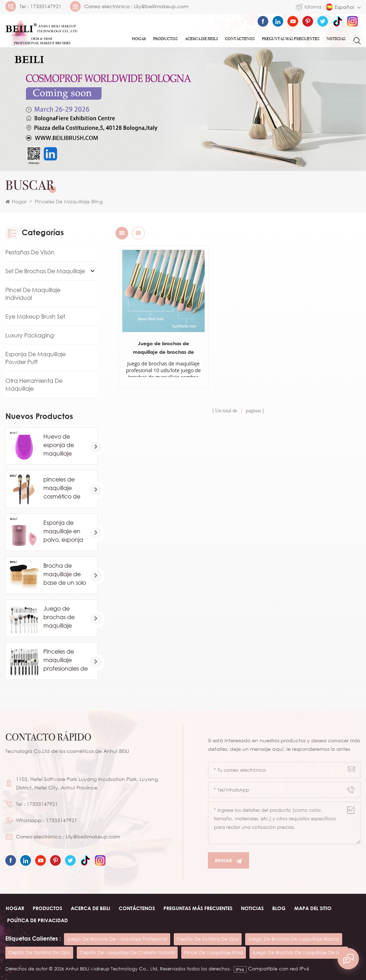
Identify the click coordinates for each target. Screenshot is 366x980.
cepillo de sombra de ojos (208, 939)
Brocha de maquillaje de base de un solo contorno (65, 574)
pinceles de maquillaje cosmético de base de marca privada (64, 488)
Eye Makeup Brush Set (35, 316)
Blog (279, 908)
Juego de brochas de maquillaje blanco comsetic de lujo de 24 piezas (65, 617)
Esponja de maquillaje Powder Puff (36, 358)
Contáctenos (240, 39)
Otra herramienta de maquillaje (34, 385)
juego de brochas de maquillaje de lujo (299, 952)
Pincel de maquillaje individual (33, 294)
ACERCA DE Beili (201, 39)
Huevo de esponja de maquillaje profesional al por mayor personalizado (63, 445)
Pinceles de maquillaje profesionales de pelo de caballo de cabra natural (66, 660)
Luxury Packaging (30, 335)
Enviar (228, 861)
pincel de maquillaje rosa (214, 952)
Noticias (336, 39)
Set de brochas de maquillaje (45, 271)
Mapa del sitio (313, 908)
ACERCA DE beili (90, 908)
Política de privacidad (37, 920)
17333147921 (46, 6)
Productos (165, 39)
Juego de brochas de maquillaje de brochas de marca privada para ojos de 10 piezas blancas (156, 333)
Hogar (139, 39)
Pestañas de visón (30, 252)
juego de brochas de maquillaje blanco (294, 939)
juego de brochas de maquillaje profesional (117, 939)
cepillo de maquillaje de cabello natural (127, 952)
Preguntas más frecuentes (291, 39)
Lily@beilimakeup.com (161, 6)
